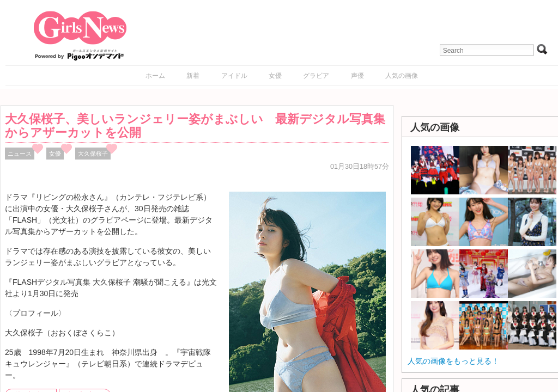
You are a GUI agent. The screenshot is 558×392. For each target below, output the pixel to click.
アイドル (234, 76)
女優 (275, 76)
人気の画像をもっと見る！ (453, 361)
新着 (193, 76)
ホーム (155, 76)
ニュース (20, 154)
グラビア (316, 76)
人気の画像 (402, 76)
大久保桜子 (93, 154)
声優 (357, 76)
